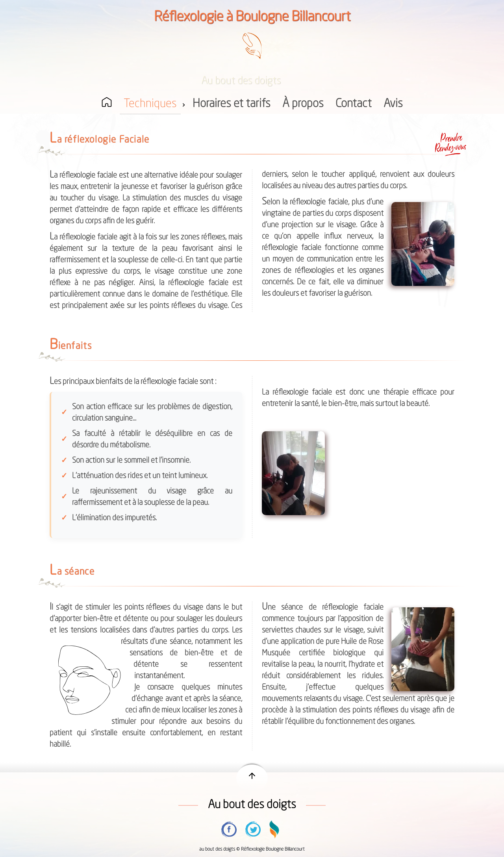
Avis (393, 104)
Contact (354, 104)
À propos (303, 104)
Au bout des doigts (252, 805)
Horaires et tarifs (232, 104)
